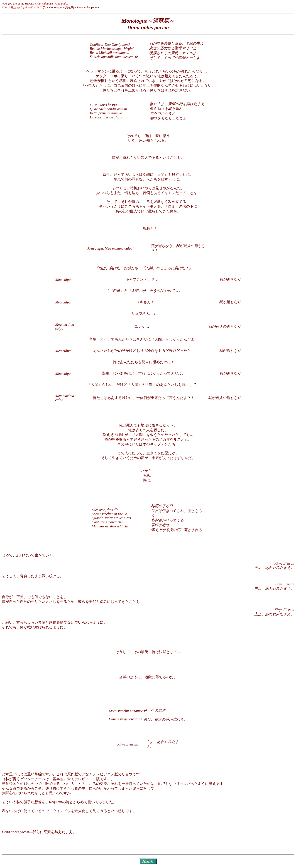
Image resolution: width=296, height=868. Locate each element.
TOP (5, 7)
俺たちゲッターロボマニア (28, 7)
